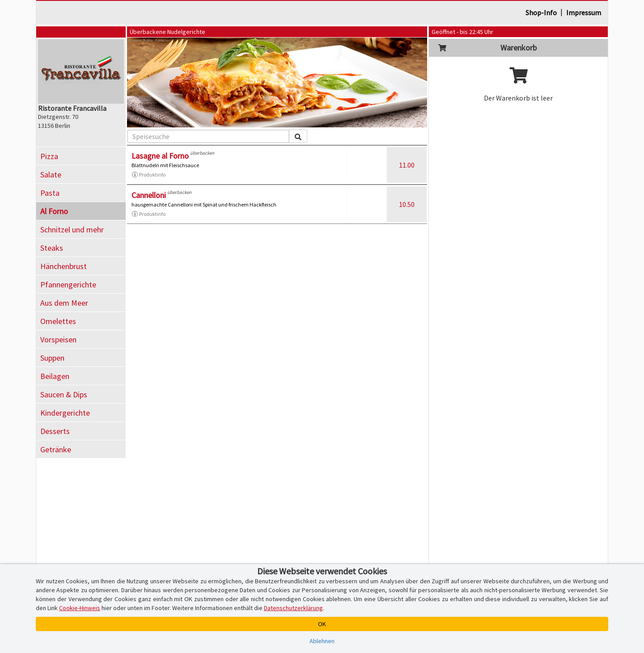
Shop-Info (541, 13)
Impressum (584, 13)
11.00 (407, 165)
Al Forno (54, 211)
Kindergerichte (65, 413)
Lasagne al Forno (160, 156)
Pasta (50, 193)
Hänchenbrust (64, 266)
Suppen (52, 358)
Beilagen (55, 376)
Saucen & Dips (64, 394)
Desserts (55, 431)
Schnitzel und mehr (72, 230)
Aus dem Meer (64, 303)
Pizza (49, 156)
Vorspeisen (58, 339)
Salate (51, 175)
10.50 (407, 204)
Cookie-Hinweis (80, 608)
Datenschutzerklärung (293, 608)
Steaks (52, 248)
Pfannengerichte (68, 284)
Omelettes (58, 321)
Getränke (56, 449)
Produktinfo (148, 175)
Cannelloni (149, 195)
